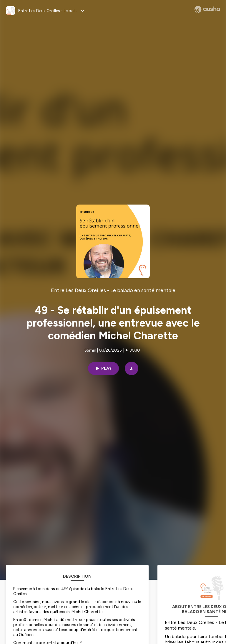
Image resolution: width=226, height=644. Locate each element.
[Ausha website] (207, 9)
